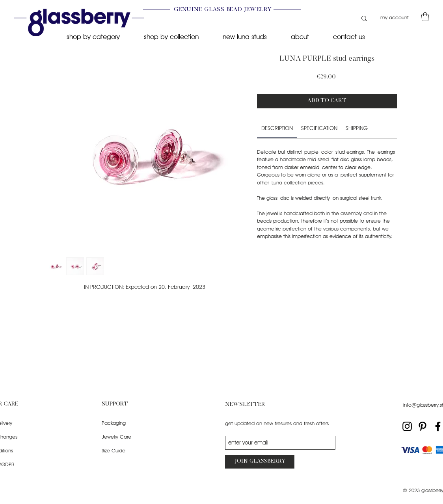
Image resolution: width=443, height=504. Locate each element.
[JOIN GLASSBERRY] (260, 462)
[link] (277, 128)
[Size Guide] (133, 451)
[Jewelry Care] (133, 437)
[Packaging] (133, 423)
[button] (425, 17)
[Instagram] (407, 426)
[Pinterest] (423, 426)
